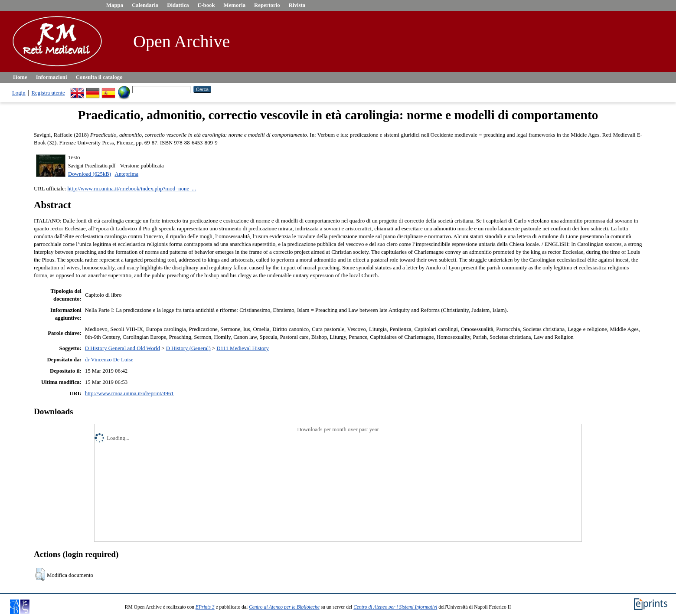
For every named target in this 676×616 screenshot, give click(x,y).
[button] (40, 574)
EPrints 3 (205, 607)
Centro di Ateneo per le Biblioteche (284, 607)
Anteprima (126, 174)
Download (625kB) (90, 174)
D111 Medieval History (243, 348)
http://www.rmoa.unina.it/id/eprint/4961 (129, 393)
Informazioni (52, 77)
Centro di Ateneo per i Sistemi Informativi (395, 607)
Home (20, 77)
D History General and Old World (122, 348)
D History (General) (188, 348)
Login (19, 93)
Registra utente (48, 93)
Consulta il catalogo (99, 77)
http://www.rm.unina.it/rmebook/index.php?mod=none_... (132, 189)
